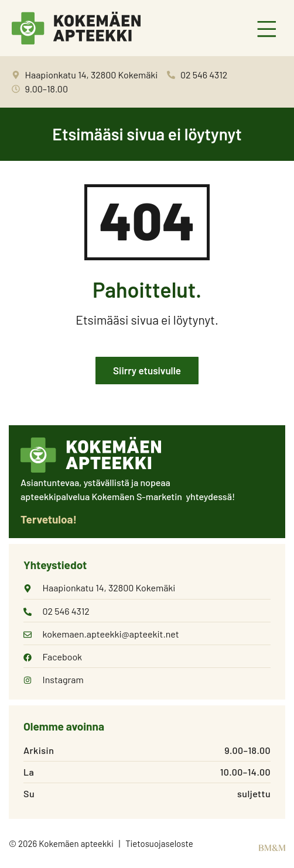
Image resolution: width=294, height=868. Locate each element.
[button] (267, 30)
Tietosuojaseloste (159, 843)
